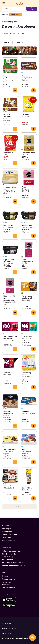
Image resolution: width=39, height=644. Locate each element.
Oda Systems (8, 588)
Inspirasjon (6, 529)
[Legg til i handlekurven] (15, 90)
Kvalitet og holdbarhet (11, 534)
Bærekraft (6, 585)
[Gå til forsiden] (20, 3)
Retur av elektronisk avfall (13, 563)
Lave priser (6, 537)
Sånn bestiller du (9, 554)
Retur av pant (7, 560)
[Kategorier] (4, 3)
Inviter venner (7, 582)
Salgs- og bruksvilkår (10, 628)
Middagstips (7, 532)
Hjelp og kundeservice (11, 551)
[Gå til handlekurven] (32, 9)
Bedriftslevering (8, 540)
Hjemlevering (7, 557)
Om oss (5, 576)
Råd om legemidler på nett (14, 565)
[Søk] (4, 9)
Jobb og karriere (8, 579)
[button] (19, 33)
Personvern (6, 633)
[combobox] (15, 9)
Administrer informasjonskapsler (15, 638)
